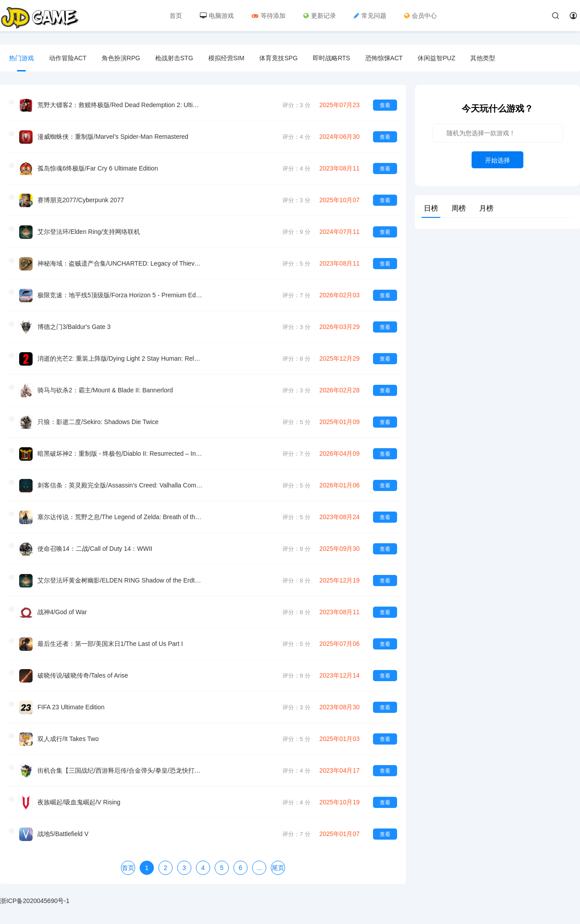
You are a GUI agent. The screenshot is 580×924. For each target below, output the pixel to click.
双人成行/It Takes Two (68, 739)
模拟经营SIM (226, 58)
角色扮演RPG (121, 58)
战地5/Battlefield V (63, 834)
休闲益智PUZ (436, 58)
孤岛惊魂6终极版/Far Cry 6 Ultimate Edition (98, 168)
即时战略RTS (331, 58)
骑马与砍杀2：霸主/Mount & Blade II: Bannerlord (105, 390)
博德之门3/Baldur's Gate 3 (74, 327)
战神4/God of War (62, 612)
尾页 (278, 868)
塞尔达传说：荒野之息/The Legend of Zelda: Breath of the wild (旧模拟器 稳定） (120, 517)
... (259, 868)
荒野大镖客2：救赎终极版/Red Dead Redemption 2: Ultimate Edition (120, 105)
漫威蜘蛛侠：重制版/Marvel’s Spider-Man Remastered (113, 137)
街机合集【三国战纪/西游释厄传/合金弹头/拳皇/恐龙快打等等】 (120, 770)
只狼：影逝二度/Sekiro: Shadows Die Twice (98, 422)
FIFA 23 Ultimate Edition (71, 707)
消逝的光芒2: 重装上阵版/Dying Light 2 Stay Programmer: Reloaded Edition (120, 358)
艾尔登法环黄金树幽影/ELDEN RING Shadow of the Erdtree (120, 580)
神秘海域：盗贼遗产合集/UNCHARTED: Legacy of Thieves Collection (120, 263)
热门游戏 (21, 58)
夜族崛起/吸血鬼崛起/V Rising (79, 802)
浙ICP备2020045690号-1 (35, 901)
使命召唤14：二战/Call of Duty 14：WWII (95, 549)
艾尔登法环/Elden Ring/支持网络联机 (89, 232)
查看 (385, 105)
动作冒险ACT (68, 58)
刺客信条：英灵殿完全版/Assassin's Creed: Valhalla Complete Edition (120, 485)
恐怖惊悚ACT (384, 58)
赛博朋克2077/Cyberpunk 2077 (81, 200)
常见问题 (370, 16)
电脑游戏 (217, 16)
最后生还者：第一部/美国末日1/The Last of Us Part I (110, 644)
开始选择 (497, 160)
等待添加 (269, 16)
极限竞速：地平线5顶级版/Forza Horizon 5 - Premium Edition (120, 295)
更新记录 (320, 16)
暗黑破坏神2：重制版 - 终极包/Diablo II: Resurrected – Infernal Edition (120, 454)
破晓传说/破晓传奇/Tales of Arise (83, 675)
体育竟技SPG (278, 58)
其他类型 (483, 58)
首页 (176, 16)
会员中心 (420, 16)
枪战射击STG (174, 58)
